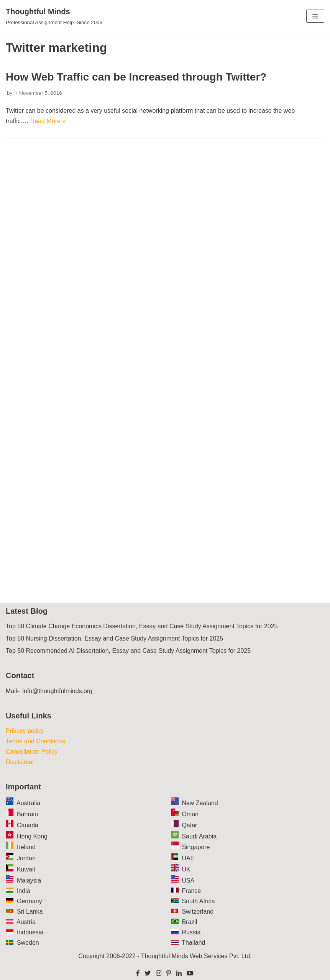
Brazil (189, 922)
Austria (26, 922)
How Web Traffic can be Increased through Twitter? (136, 77)
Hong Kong (32, 836)
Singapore (196, 847)
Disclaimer (20, 762)
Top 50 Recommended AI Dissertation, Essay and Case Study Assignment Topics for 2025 (128, 651)
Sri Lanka (30, 912)
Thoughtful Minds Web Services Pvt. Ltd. (196, 956)
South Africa (198, 901)
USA (188, 880)
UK (186, 869)
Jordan (26, 858)
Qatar (189, 825)
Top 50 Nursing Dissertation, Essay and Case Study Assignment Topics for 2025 (114, 638)
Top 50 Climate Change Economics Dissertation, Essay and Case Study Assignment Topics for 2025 (142, 626)
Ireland (26, 847)
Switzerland (198, 912)
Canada (28, 825)
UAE (188, 858)
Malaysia (29, 880)
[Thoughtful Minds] (54, 16)
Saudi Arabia (199, 836)
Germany (30, 901)
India (24, 891)
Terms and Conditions (35, 741)
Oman (190, 814)
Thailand (193, 943)
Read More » (48, 121)
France (191, 891)
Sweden (28, 943)
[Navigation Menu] (315, 16)
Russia (191, 932)
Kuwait (26, 869)
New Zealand (200, 803)
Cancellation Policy (32, 752)
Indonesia (30, 932)
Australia (28, 803)
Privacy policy (25, 731)
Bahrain (27, 814)
